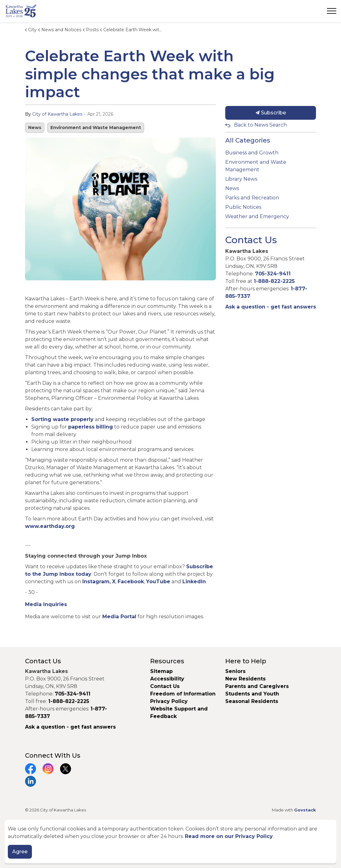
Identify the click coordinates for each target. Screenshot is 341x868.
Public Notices (243, 207)
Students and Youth (252, 694)
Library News (241, 179)
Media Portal (119, 617)
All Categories (248, 140)
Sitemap (161, 671)
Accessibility (167, 679)
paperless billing (91, 427)
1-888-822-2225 (274, 281)
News (35, 128)
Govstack (305, 810)
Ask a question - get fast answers (271, 307)
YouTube (158, 582)
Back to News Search (260, 125)
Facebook (131, 582)
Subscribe (271, 113)
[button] (120, 209)
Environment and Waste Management (96, 128)
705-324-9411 (273, 274)
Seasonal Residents (252, 701)
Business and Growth (252, 153)
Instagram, (97, 582)
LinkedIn (194, 582)
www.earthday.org (50, 526)
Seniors (235, 671)
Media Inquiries (46, 604)
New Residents (245, 679)
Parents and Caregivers (257, 686)
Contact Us (165, 686)
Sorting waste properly (62, 419)
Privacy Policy (169, 701)
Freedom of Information (183, 694)
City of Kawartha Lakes (57, 114)
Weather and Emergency (257, 216)
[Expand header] (332, 11)
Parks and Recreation (252, 198)
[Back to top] (170, 836)
